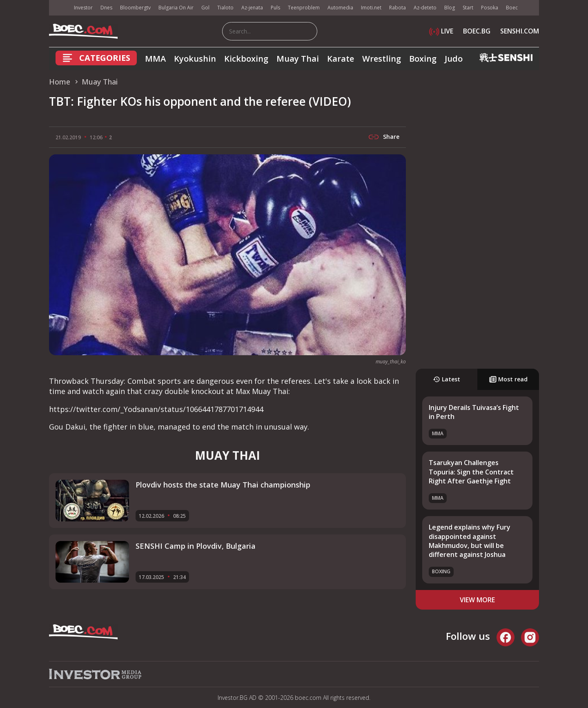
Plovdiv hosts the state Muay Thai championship (223, 485)
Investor (83, 8)
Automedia (340, 8)
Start (468, 8)
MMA (155, 59)
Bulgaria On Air (176, 8)
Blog (450, 8)
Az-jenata (252, 8)
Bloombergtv (135, 8)
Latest (447, 379)
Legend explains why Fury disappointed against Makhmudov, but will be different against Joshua (470, 541)
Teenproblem (304, 8)
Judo (454, 59)
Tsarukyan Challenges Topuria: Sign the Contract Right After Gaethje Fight (471, 472)
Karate (341, 59)
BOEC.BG (477, 31)
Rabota (398, 8)
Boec (512, 8)
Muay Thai (298, 59)
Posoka (490, 8)
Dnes (106, 8)
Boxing (423, 59)
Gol (205, 8)
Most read (508, 379)
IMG (59, 8)
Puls (275, 8)
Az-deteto (425, 8)
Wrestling (382, 59)
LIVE (441, 31)
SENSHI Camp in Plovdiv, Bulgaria (196, 546)
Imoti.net (371, 8)
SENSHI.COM (520, 31)
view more (477, 600)
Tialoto (225, 8)
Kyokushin (195, 59)
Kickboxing (246, 59)
